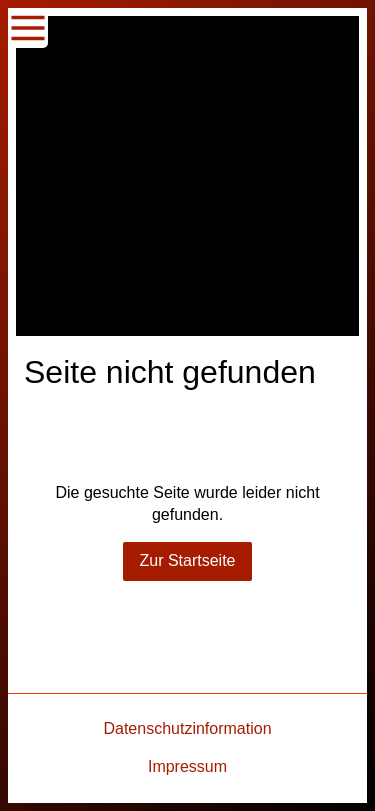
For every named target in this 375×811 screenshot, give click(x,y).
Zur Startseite (187, 560)
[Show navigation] (28, 28)
